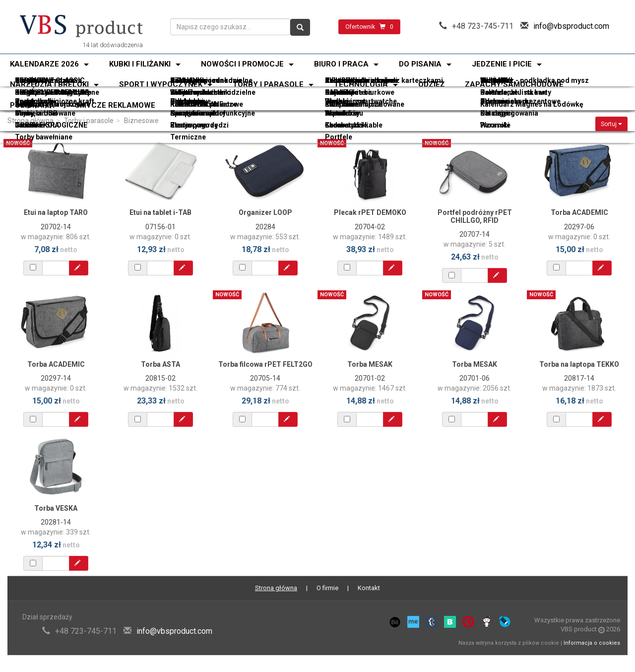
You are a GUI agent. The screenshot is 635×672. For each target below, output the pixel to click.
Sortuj (611, 124)
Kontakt (369, 588)
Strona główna (31, 121)
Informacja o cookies (592, 643)
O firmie (327, 588)
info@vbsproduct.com (571, 26)
